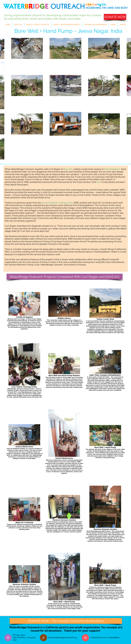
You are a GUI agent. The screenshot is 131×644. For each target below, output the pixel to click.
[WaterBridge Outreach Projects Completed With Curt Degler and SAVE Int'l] (65, 277)
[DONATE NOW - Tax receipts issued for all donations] (66, 621)
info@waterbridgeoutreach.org (63, 637)
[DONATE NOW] (115, 17)
